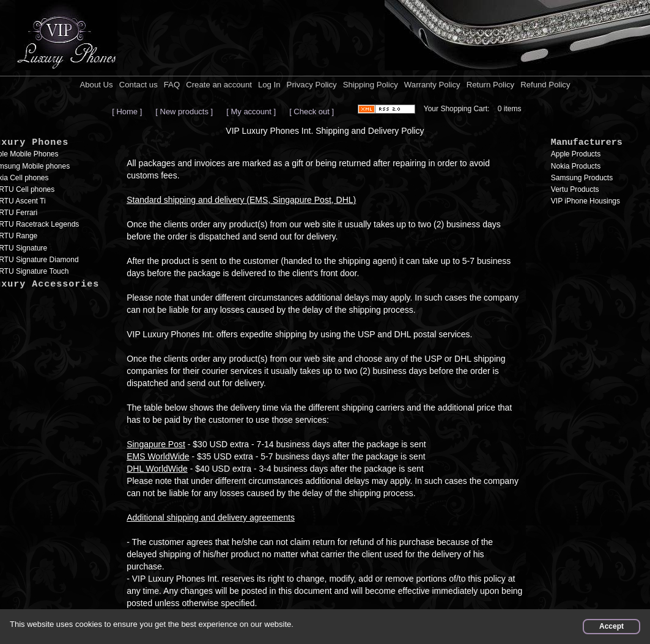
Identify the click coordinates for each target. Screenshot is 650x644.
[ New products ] (184, 112)
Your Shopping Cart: (457, 109)
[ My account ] (251, 112)
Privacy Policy (312, 85)
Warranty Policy (432, 85)
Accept (611, 626)
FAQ (172, 85)
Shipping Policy (371, 85)
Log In (269, 85)
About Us (96, 85)
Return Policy (490, 85)
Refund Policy (545, 85)
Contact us (138, 85)
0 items (510, 109)
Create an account (219, 85)
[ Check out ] (312, 112)
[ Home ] (127, 112)
